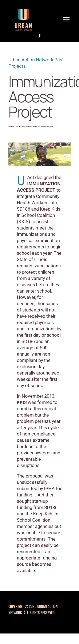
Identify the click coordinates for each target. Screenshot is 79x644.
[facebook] (40, 36)
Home (11, 127)
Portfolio (20, 127)
